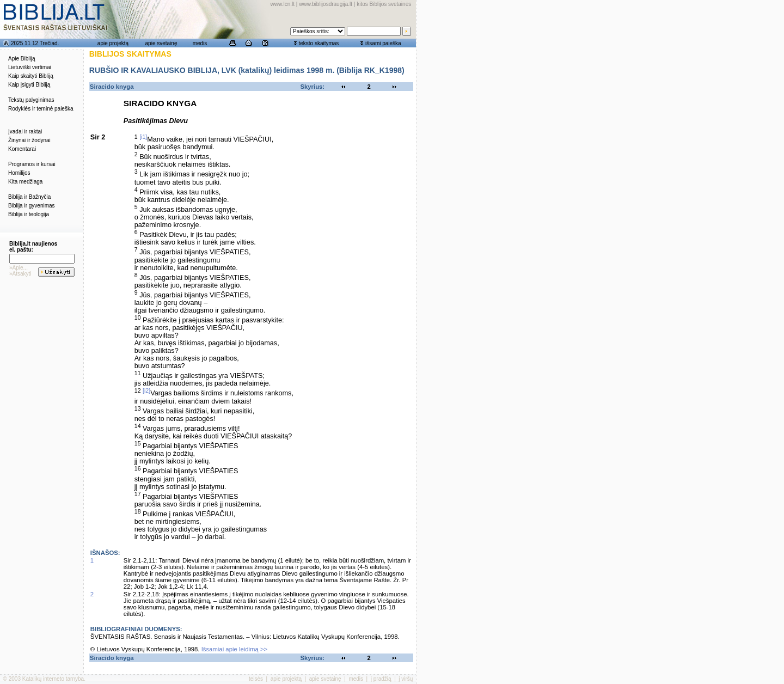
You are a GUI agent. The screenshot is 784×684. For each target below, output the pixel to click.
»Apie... (19, 268)
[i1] (143, 137)
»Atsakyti (20, 274)
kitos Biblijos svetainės (384, 4)
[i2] (146, 390)
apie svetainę (161, 43)
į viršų (406, 679)
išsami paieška (383, 43)
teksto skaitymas (318, 43)
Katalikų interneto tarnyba (53, 679)
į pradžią (381, 679)
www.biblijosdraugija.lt (326, 4)
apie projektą (113, 43)
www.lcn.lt (283, 4)
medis (200, 43)
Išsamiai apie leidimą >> (235, 649)
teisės (256, 679)
